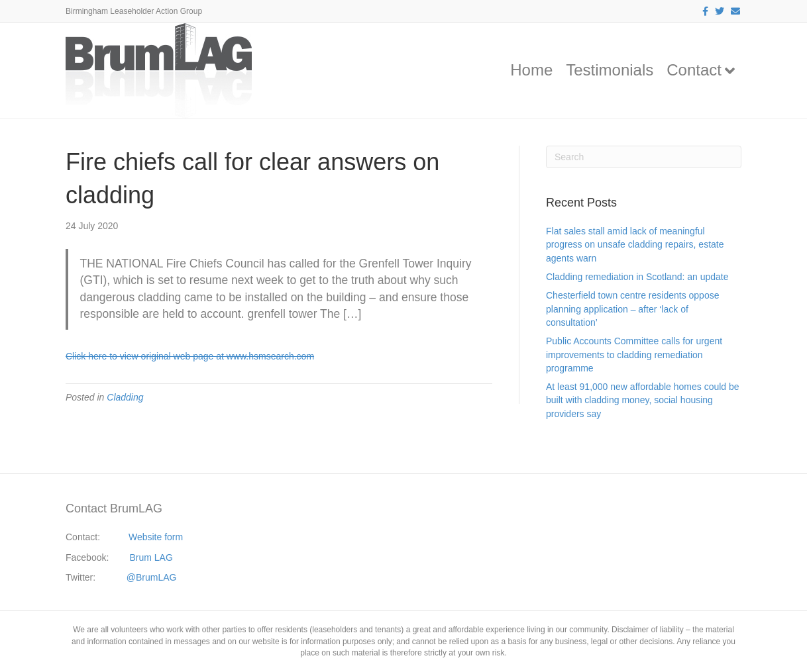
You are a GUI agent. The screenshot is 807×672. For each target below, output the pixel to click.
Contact (694, 70)
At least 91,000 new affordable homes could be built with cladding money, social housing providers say (643, 400)
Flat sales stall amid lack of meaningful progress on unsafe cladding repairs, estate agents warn (635, 245)
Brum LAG (151, 557)
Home (531, 70)
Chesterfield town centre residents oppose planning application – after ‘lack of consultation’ (632, 309)
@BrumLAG (152, 577)
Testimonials (610, 70)
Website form (156, 537)
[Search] (644, 157)
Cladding (125, 397)
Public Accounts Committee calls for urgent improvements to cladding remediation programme (634, 355)
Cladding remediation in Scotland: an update (637, 277)
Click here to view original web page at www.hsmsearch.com (190, 356)
